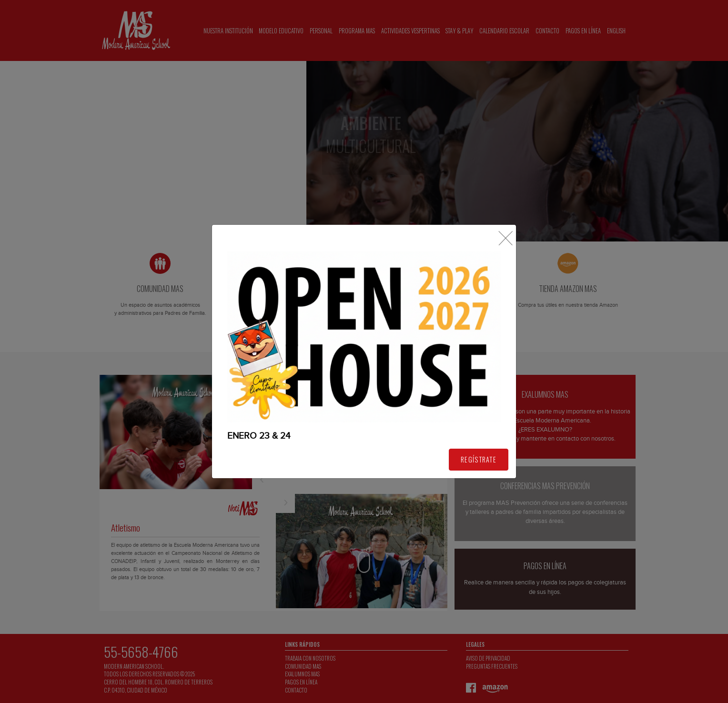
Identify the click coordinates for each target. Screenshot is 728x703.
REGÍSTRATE (479, 459)
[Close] (506, 238)
